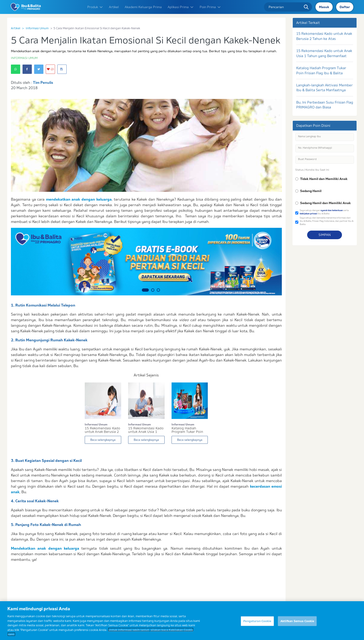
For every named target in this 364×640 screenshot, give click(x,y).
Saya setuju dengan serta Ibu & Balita (324, 212)
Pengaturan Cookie (257, 624)
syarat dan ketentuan (332, 210)
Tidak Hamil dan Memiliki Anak (324, 179)
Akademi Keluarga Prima (143, 7)
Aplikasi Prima (181, 7)
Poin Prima (210, 7)
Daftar (345, 7)
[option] (146, 262)
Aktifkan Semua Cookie (297, 624)
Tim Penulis (43, 82)
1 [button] (145, 290)
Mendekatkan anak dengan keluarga (45, 548)
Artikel (114, 7)
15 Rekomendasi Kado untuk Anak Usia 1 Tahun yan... (146, 430)
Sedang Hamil (311, 191)
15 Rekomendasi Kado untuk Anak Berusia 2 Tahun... (102, 430)
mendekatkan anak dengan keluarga (79, 199)
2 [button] (153, 290)
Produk (95, 7)
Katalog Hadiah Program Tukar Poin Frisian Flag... (187, 430)
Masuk (324, 7)
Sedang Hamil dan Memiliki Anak (325, 203)
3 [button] (158, 290)
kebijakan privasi (309, 214)
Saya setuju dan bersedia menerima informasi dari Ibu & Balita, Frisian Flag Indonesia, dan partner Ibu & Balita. (327, 221)
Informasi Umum (37, 28)
